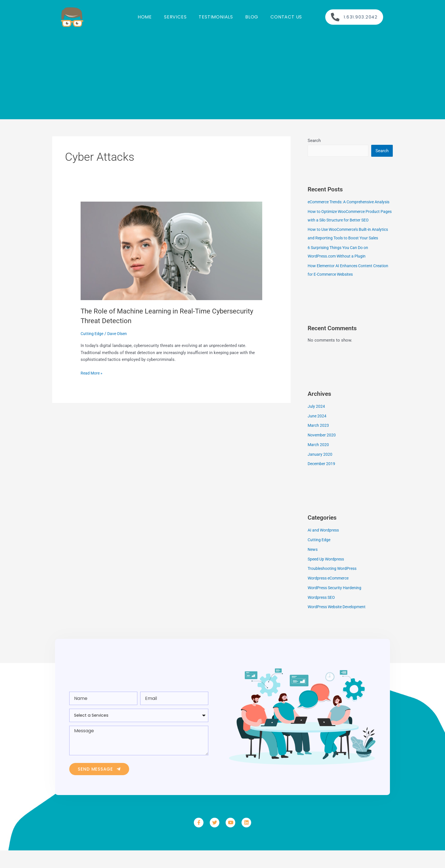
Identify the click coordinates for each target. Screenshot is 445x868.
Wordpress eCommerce (330, 596)
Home (145, 17)
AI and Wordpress (324, 548)
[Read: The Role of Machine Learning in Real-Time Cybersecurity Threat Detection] (171, 250)
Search (314, 141)
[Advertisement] (222, 74)
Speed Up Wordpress (327, 577)
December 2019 (322, 481)
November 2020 (323, 453)
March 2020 (319, 462)
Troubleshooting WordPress (334, 586)
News (313, 567)
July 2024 (317, 424)
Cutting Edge (93, 334)
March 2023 (319, 443)
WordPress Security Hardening (336, 605)
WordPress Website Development (339, 624)
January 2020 (320, 472)
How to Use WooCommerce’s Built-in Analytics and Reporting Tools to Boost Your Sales (350, 247)
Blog (252, 17)
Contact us (286, 17)
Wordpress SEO (322, 615)
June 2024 (317, 434)
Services (175, 17)
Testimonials (216, 17)
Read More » (92, 373)
